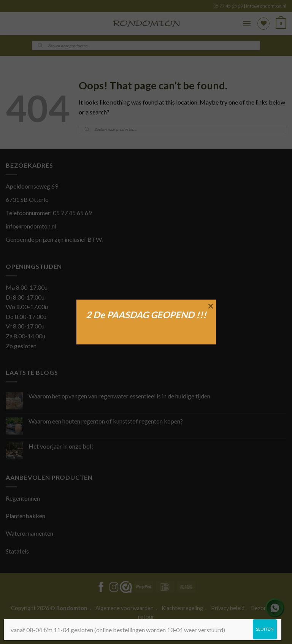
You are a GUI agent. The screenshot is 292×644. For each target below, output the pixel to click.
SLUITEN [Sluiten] (265, 629)
